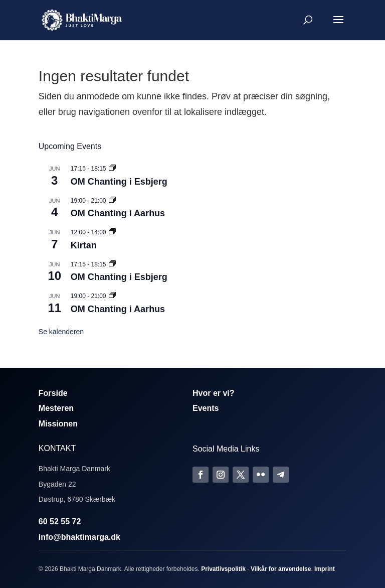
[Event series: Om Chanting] (112, 169)
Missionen (58, 424)
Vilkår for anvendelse (281, 569)
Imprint (325, 569)
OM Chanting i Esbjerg (119, 182)
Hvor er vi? (214, 393)
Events (206, 408)
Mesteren (56, 408)
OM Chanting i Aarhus (118, 213)
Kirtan (84, 245)
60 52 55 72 (60, 522)
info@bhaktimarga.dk (79, 537)
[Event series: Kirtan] (112, 232)
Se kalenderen (61, 332)
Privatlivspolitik (223, 569)
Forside (53, 393)
